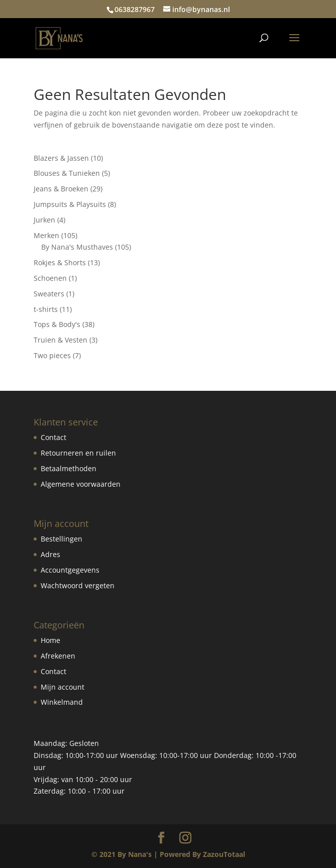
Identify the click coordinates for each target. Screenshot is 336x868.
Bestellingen (62, 539)
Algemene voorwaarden (81, 484)
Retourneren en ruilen (78, 453)
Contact (53, 437)
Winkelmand (62, 702)
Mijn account (63, 687)
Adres (50, 554)
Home (50, 640)
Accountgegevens (70, 570)
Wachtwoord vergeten (78, 585)
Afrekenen (58, 656)
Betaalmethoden (69, 468)
